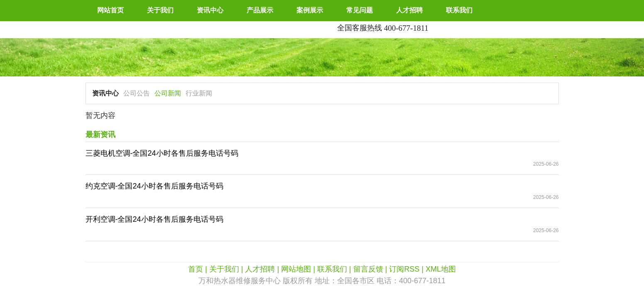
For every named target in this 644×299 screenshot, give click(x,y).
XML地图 (441, 269)
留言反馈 (368, 269)
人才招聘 (409, 10)
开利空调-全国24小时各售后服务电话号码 (154, 219)
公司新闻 (168, 93)
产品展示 (260, 10)
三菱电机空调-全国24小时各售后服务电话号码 (162, 153)
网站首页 (110, 10)
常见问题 (360, 10)
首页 (196, 269)
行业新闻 (199, 93)
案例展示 (310, 10)
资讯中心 (210, 10)
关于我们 (160, 10)
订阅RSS (404, 269)
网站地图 (296, 269)
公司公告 (137, 93)
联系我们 (459, 10)
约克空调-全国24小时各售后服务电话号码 (154, 186)
